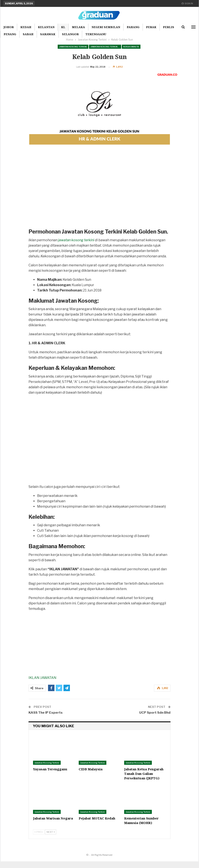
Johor (9, 27)
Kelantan (46, 27)
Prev (39, 839)
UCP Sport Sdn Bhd (155, 719)
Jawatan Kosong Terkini (73, 47)
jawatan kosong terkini (76, 247)
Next (51, 839)
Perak (151, 27)
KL (63, 27)
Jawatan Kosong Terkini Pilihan (106, 47)
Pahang (133, 27)
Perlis (169, 27)
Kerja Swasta (131, 47)
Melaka (78, 27)
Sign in (187, 3)
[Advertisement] (99, 200)
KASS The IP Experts (46, 719)
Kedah (26, 27)
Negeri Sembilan (106, 27)
